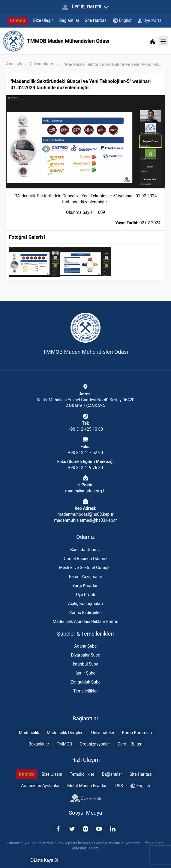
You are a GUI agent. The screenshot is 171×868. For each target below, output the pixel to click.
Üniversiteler (103, 733)
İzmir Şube (85, 673)
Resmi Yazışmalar (85, 577)
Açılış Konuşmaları (85, 604)
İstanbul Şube (86, 664)
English (123, 21)
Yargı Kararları (85, 586)
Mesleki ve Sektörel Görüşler (85, 568)
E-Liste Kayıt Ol (44, 860)
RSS (119, 786)
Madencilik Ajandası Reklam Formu (86, 621)
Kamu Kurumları (137, 733)
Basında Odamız (85, 550)
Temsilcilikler (85, 691)
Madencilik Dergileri (65, 733)
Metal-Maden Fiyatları (87, 786)
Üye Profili (85, 595)
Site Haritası (96, 20)
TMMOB (64, 744)
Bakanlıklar (39, 744)
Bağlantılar (69, 20)
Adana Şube (86, 646)
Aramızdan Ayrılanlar (40, 786)
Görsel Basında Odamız (85, 559)
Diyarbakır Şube (85, 655)
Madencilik (29, 733)
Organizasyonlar (95, 744)
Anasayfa (15, 64)
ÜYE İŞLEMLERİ (85, 7)
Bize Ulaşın (43, 20)
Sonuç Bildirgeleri (85, 613)
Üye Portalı (151, 20)
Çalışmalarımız (44, 64)
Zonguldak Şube (85, 682)
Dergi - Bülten (130, 744)
